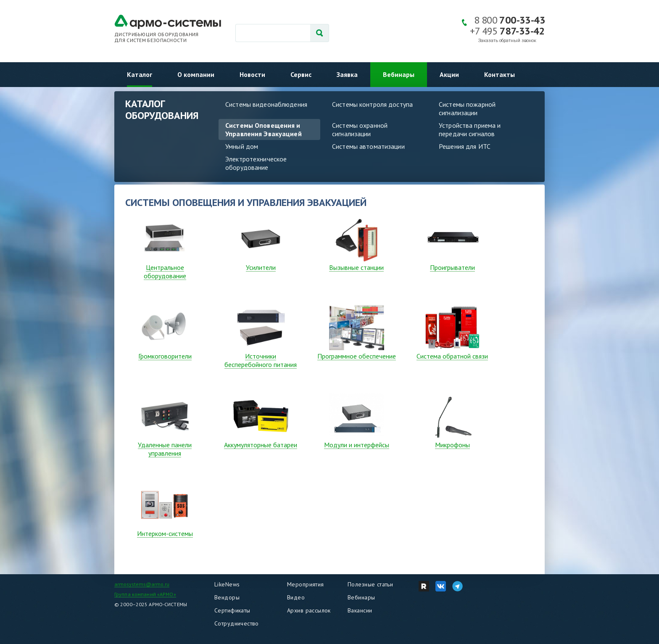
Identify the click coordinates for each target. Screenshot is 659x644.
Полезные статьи (370, 584)
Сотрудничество (237, 623)
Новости (252, 74)
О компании (196, 74)
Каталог (140, 74)
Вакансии (360, 610)
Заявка (347, 74)
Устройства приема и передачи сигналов (470, 129)
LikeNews (227, 584)
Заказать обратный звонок (507, 41)
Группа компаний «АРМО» (145, 594)
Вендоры (227, 597)
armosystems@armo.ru (142, 584)
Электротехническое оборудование (256, 163)
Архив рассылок (309, 610)
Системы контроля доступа (372, 104)
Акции (449, 74)
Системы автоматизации (368, 146)
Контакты (500, 74)
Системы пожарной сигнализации (467, 108)
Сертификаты (232, 610)
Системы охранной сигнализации (360, 129)
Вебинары (399, 74)
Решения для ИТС (465, 146)
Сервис (301, 74)
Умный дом (242, 146)
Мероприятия (306, 584)
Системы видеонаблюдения (266, 104)
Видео (296, 597)
